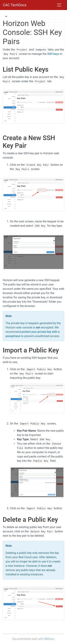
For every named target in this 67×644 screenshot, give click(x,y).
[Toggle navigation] (59, 5)
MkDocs (49, 639)
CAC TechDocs (15, 5)
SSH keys (53, 54)
